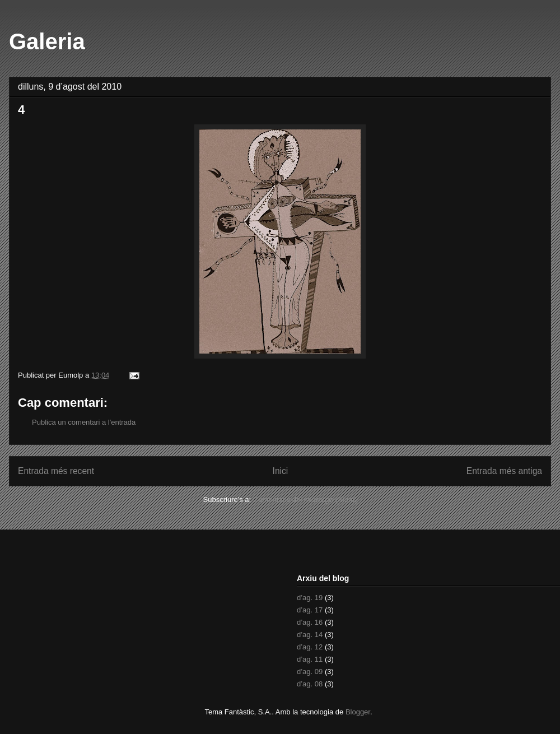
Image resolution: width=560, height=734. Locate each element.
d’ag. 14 (310, 635)
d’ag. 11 (310, 659)
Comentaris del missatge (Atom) (305, 500)
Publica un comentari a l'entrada (84, 422)
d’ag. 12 (310, 647)
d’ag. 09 (310, 672)
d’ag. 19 (310, 598)
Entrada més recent (56, 471)
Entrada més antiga (504, 471)
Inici (281, 471)
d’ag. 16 (310, 622)
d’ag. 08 (310, 684)
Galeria (47, 41)
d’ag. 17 (310, 610)
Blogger (358, 712)
